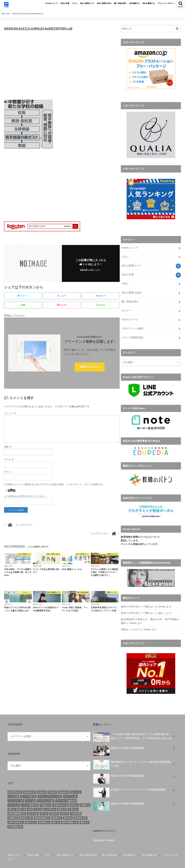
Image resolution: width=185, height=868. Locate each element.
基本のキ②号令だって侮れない (138, 602)
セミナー (126, 307)
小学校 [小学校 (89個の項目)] (76, 808)
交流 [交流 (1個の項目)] (74, 799)
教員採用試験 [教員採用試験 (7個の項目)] (42, 812)
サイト (7, 472)
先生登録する (134, 3)
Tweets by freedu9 (104, 834)
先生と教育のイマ (87, 3)
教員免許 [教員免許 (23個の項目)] (26, 812)
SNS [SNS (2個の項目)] (53, 786)
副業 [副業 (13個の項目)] (62, 804)
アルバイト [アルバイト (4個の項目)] (70, 791)
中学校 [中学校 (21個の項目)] (46, 799)
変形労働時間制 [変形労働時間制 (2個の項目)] (17, 808)
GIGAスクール (129, 316)
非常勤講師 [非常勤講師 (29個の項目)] (15, 821)
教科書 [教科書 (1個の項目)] (57, 812)
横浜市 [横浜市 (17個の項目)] (31, 817)
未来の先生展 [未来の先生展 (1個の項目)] (16, 817)
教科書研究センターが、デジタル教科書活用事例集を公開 (132, 759)
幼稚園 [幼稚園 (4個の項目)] (13, 812)
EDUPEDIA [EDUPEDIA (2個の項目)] (15, 786)
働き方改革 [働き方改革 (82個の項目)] (25, 804)
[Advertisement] (62, 67)
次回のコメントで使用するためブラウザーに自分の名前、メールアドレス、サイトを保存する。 (56, 485)
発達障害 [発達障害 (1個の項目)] (44, 817)
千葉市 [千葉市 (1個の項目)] (73, 804)
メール (9, 460)
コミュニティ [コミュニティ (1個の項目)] (16, 795)
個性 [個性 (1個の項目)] (12, 804)
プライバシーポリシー (166, 3)
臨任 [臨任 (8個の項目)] (56, 817)
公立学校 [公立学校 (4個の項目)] (50, 804)
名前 (8, 447)
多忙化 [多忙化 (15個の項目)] (33, 808)
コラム (75, 3)
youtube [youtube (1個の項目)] (64, 786)
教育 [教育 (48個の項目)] (68, 812)
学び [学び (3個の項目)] (44, 808)
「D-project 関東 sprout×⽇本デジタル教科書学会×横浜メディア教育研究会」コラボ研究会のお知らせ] (132, 731)
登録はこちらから (90, 367)
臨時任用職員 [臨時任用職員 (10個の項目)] (70, 817)
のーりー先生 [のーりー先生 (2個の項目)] (28, 791)
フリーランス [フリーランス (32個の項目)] (45, 795)
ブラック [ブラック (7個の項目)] (14, 799)
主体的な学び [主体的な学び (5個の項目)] (61, 799)
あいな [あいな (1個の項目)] (76, 786)
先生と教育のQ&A (104, 3)
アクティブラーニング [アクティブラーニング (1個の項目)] (50, 791)
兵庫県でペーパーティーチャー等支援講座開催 (129, 785)
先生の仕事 (65, 3)
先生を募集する (149, 3)
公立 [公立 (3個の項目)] (38, 804)
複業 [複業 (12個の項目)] (85, 817)
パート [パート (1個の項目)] (30, 795)
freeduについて (52, 3)
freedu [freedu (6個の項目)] (42, 786)
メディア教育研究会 (132, 333)
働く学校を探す (120, 3)
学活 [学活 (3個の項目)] (64, 808)
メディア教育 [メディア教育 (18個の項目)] (30, 799)
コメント (10, 414)
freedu (162, 602)
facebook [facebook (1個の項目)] (29, 786)
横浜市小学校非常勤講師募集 (119, 743)
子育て (125, 281)
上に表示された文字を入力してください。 (26, 497)
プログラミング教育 (132, 324)
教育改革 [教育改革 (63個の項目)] (81, 812)
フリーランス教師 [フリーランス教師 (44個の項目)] (66, 795)
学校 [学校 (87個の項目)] (54, 808)
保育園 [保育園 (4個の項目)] (85, 799)
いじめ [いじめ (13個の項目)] (13, 791)
